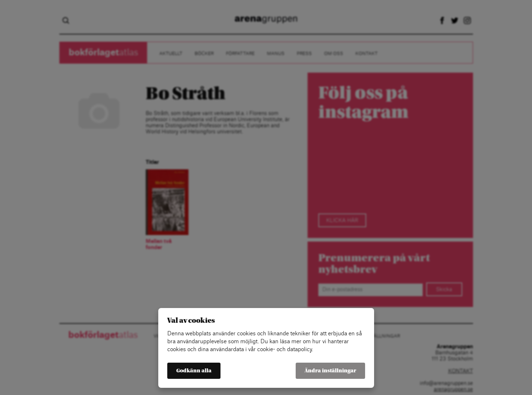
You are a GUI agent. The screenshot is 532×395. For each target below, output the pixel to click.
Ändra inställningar (330, 371)
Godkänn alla (194, 371)
